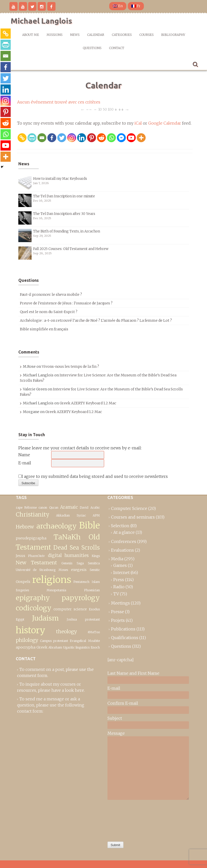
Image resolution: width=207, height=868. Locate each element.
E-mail (25, 463)
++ (121, 109)
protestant (92, 619)
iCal (138, 123)
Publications (123, 629)
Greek (42, 647)
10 (100, 109)
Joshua (72, 619)
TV (116, 594)
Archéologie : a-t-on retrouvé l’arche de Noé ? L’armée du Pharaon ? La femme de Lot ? (96, 320)
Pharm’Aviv (36, 556)
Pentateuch (81, 582)
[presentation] (128, 819)
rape (19, 507)
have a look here (68, 690)
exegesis (79, 570)
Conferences (124, 541)
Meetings (120, 603)
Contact (117, 48)
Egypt (20, 619)
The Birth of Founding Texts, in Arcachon (67, 231)
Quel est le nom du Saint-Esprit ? (49, 312)
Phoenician (92, 590)
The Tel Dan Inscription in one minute (64, 196)
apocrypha (26, 647)
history (31, 630)
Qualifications (125, 638)
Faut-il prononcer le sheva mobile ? (51, 295)
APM (96, 515)
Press (119, 580)
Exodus (94, 609)
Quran (54, 507)
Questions (92, 48)
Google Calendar (165, 123)
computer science (70, 609)
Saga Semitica (88, 563)
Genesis (67, 563)
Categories (122, 35)
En (118, 6)
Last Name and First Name (133, 673)
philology (27, 640)
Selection (120, 526)
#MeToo (94, 632)
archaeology (57, 526)
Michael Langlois (41, 21)
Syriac (81, 515)
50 (105, 109)
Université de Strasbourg (36, 570)
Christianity (33, 514)
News (75, 35)
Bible (89, 525)
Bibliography (173, 35)
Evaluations (122, 550)
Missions (54, 35)
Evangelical (78, 641)
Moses (63, 570)
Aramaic (69, 507)
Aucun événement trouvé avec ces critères (59, 102)
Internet (121, 572)
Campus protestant (54, 641)
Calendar (96, 35)
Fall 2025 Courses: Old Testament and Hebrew (71, 249)
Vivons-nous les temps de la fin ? (70, 366)
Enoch (95, 647)
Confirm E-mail (123, 703)
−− (89, 109)
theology (66, 631)
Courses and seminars (133, 517)
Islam (96, 582)
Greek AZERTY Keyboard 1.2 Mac (88, 403)
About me (31, 35)
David (84, 507)
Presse (118, 612)
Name (24, 455)
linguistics (83, 647)
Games (120, 565)
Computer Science (129, 508)
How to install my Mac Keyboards (60, 179)
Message (116, 733)
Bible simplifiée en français (44, 329)
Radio (119, 587)
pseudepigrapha (31, 538)
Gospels (23, 582)
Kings (96, 556)
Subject (115, 718)
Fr (136, 6)
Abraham (55, 647)
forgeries (22, 590)
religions (52, 580)
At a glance (124, 532)
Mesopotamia (56, 590)
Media (117, 559)
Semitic (95, 570)
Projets (118, 620)
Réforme (30, 507)
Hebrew (25, 527)
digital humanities (68, 555)
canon (43, 507)
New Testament (36, 563)
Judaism (45, 618)
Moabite (94, 641)
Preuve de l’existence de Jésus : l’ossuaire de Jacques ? (66, 303)
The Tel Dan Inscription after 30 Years (64, 214)
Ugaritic (69, 647)
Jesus (20, 556)
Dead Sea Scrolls (77, 548)
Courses (146, 35)
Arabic (95, 507)
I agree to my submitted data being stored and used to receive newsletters (93, 476)
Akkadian (63, 515)
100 (111, 109)
